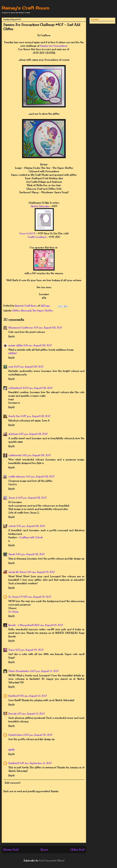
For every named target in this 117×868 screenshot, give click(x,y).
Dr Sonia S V (15, 597)
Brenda (12, 714)
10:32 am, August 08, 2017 (38, 388)
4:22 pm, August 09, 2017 (29, 650)
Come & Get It (27, 233)
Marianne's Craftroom (21, 328)
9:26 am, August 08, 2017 (38, 345)
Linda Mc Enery (17, 572)
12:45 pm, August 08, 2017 (36, 416)
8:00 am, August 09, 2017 (49, 625)
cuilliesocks (15, 455)
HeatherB (14, 696)
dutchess (13, 434)
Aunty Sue (14, 416)
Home (44, 850)
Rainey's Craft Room (25, 8)
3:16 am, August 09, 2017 (41, 572)
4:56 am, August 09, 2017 (37, 597)
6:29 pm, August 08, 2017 (32, 498)
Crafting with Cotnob (31, 537)
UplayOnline (15, 735)
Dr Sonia (13, 612)
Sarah (12, 554)
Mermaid (26, 310)
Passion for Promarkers (54, 46)
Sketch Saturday (40, 206)
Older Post (77, 850)
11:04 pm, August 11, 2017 (44, 671)
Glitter (16, 310)
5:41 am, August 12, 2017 (33, 696)
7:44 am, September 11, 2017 (36, 763)
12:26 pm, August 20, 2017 (38, 735)
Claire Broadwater (19, 671)
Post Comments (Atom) (52, 861)
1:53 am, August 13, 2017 (31, 714)
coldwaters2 (15, 388)
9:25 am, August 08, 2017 (48, 328)
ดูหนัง (11, 750)
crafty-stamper (17, 476)
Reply (11, 336)
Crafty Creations (37, 237)
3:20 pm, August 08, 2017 (36, 455)
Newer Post (11, 850)
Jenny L (13, 498)
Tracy (11, 650)
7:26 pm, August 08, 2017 (31, 526)
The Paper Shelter (43, 310)
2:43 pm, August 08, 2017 (33, 434)
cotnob (12, 526)
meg (11, 367)
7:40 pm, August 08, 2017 (30, 554)
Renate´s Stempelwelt (21, 625)
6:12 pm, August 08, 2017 (40, 476)
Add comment (12, 783)
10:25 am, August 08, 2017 (29, 367)
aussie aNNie (16, 345)
